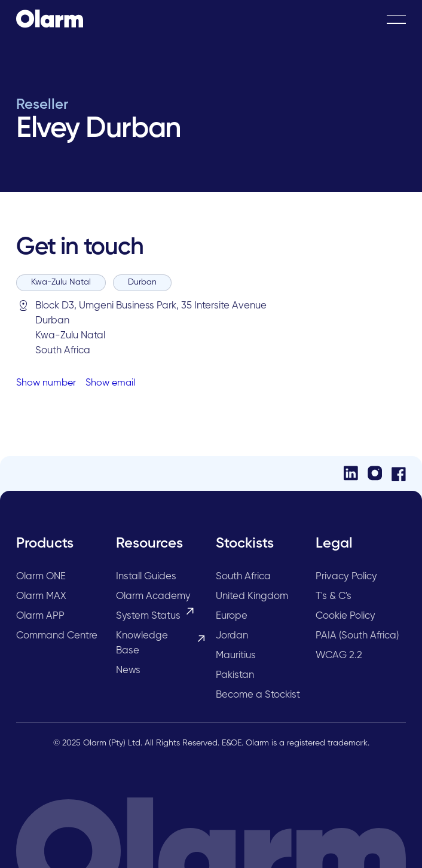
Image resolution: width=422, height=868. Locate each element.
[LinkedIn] (351, 473)
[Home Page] (50, 19)
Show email (110, 383)
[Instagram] (375, 473)
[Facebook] (399, 474)
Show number (46, 383)
